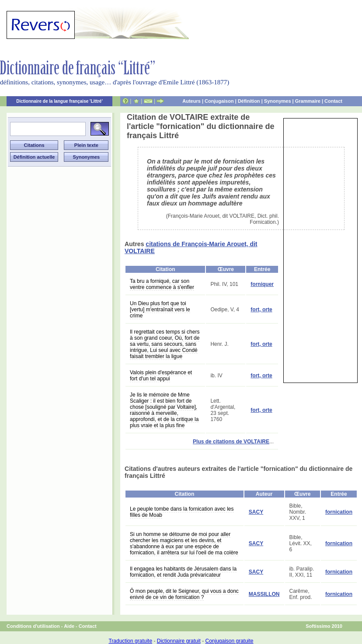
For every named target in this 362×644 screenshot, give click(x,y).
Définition (249, 101)
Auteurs (191, 101)
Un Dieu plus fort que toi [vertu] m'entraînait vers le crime (160, 310)
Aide (69, 626)
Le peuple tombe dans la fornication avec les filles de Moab (182, 512)
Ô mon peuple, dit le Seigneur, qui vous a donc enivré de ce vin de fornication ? (184, 594)
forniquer (262, 284)
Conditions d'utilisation (33, 626)
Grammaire (308, 101)
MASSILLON (264, 594)
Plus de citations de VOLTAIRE (231, 442)
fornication (339, 512)
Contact (333, 101)
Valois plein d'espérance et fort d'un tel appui (161, 376)
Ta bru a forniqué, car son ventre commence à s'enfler (162, 284)
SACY (256, 512)
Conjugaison (219, 101)
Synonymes (278, 101)
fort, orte (261, 310)
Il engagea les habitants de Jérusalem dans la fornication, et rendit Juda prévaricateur (183, 572)
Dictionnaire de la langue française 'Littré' (59, 101)
